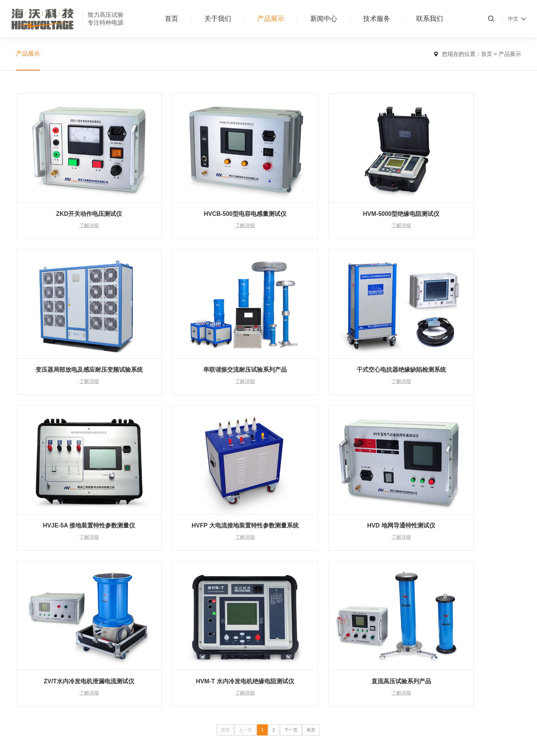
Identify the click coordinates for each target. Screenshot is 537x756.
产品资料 (233, 595)
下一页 (291, 513)
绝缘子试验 (82, 668)
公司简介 (26, 584)
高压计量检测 (84, 689)
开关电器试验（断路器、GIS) (103, 615)
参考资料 (233, 605)
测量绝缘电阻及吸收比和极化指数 (108, 595)
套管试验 (79, 647)
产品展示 (271, 19)
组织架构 (26, 605)
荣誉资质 (26, 595)
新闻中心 (324, 19)
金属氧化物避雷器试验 (95, 626)
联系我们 (430, 19)
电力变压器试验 (87, 584)
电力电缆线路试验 (89, 605)
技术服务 (377, 19)
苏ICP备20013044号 (204, 736)
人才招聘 (286, 595)
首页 (172, 19)
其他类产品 (82, 699)
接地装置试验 (84, 678)
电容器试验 (82, 657)
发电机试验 (82, 636)
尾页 (311, 513)
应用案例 (233, 584)
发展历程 (26, 615)
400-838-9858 (464, 584)
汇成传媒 (511, 736)
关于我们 (218, 19)
